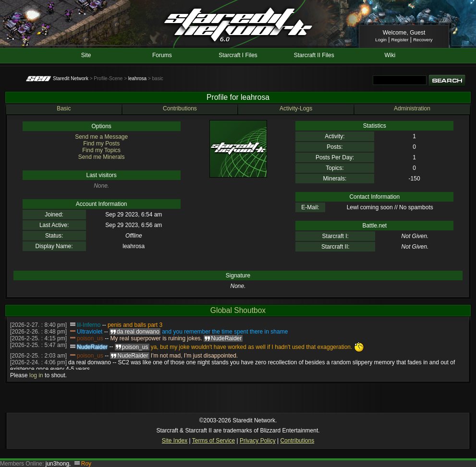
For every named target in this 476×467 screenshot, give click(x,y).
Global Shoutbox (238, 310)
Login (381, 40)
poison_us (90, 338)
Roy (86, 464)
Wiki (390, 55)
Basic (64, 108)
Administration (412, 108)
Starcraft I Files (238, 55)
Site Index (175, 441)
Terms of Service (214, 441)
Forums (162, 55)
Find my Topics (101, 150)
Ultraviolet (90, 332)
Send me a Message (101, 137)
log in (36, 375)
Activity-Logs (296, 108)
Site (86, 55)
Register (400, 40)
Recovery (423, 40)
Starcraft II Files (314, 55)
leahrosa (137, 78)
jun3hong (57, 464)
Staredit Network (71, 78)
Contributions (180, 108)
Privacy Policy (258, 441)
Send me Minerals (102, 157)
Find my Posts (101, 144)
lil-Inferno (89, 325)
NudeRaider (92, 347)
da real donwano (90, 362)
